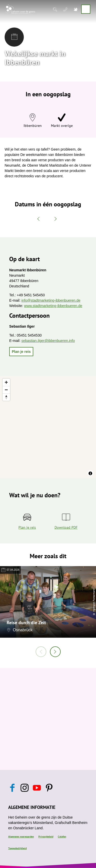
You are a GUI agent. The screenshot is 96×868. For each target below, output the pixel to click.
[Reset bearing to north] (6, 397)
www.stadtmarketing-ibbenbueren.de (53, 306)
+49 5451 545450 (31, 295)
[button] (21, 352)
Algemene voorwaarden (21, 837)
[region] (48, 427)
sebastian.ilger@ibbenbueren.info (48, 341)
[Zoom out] (6, 390)
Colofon (62, 837)
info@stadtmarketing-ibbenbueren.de (51, 300)
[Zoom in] (6, 382)
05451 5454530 (29, 335)
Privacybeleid (46, 837)
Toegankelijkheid (17, 848)
